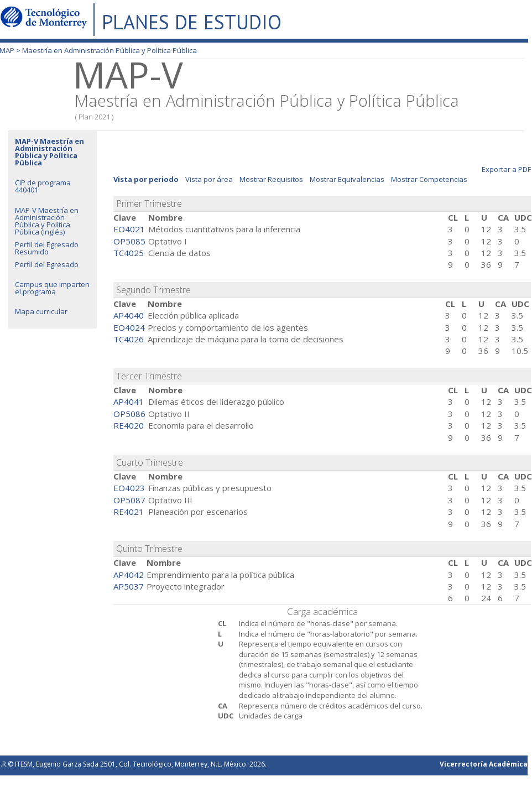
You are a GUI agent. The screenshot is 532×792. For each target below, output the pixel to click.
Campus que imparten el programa (52, 288)
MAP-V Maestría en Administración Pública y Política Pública (49, 152)
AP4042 (129, 575)
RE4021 (129, 512)
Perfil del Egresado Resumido (47, 248)
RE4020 (129, 425)
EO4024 (129, 327)
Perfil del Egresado (47, 264)
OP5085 (129, 241)
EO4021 (129, 229)
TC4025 (129, 253)
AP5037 (129, 586)
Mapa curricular (41, 311)
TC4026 (129, 339)
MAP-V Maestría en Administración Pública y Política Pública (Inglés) (47, 221)
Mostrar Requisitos (271, 179)
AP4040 (129, 315)
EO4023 (129, 488)
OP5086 (129, 414)
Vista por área (209, 179)
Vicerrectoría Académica (484, 764)
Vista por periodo (146, 179)
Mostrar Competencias (429, 179)
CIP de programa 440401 (43, 186)
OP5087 (129, 500)
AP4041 (129, 402)
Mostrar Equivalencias (347, 179)
